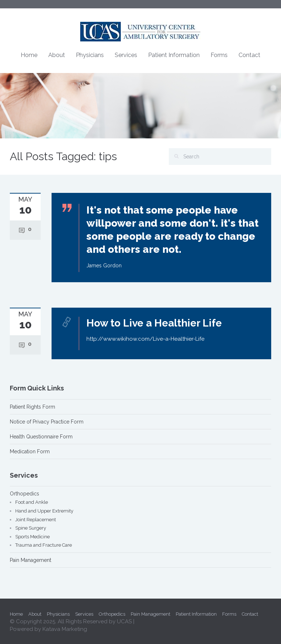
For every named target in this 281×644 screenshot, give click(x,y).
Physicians (90, 55)
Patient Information (174, 55)
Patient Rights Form (32, 407)
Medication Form (30, 451)
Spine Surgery (31, 528)
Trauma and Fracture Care (44, 545)
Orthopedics (25, 494)
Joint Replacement (36, 520)
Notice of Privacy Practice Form (47, 422)
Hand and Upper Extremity (44, 511)
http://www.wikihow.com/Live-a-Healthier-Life (145, 339)
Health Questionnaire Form (41, 437)
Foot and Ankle (32, 502)
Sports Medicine (32, 537)
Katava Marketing (65, 629)
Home (29, 55)
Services (126, 55)
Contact (249, 55)
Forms (219, 55)
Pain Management (30, 560)
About (57, 55)
